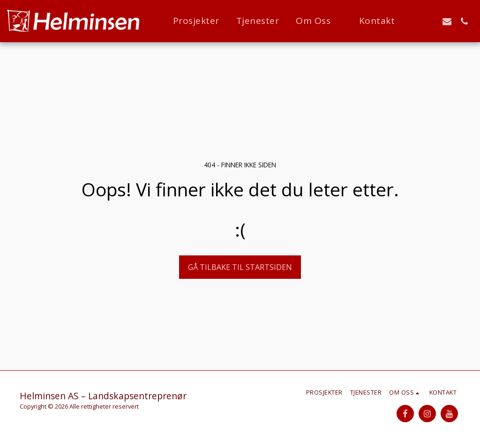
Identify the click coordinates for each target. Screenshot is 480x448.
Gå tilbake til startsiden (240, 267)
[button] (319, 21)
